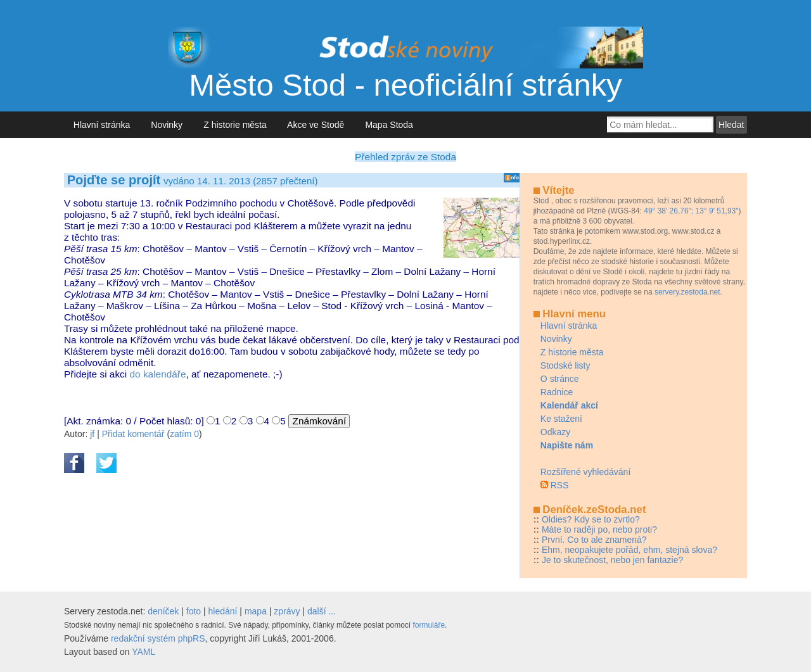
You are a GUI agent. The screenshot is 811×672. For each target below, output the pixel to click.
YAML (144, 652)
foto (194, 611)
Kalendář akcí (569, 405)
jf (92, 434)
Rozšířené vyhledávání (585, 472)
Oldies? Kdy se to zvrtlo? (591, 519)
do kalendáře (158, 374)
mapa (256, 611)
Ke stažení (561, 419)
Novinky (167, 125)
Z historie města (235, 125)
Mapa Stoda (389, 125)
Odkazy (555, 432)
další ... (322, 611)
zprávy (287, 611)
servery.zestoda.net (687, 292)
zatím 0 (184, 434)
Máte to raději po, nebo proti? (599, 529)
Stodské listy (565, 365)
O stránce (560, 379)
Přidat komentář (133, 434)
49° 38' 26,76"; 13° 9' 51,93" (691, 211)
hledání (223, 611)
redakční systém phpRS (158, 638)
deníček (163, 611)
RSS (560, 485)
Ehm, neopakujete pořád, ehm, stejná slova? (629, 550)
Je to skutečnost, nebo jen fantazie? (612, 560)
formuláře (429, 625)
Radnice (557, 392)
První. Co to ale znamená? (594, 540)
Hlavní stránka (102, 125)
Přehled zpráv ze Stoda (405, 157)
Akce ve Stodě (316, 125)
